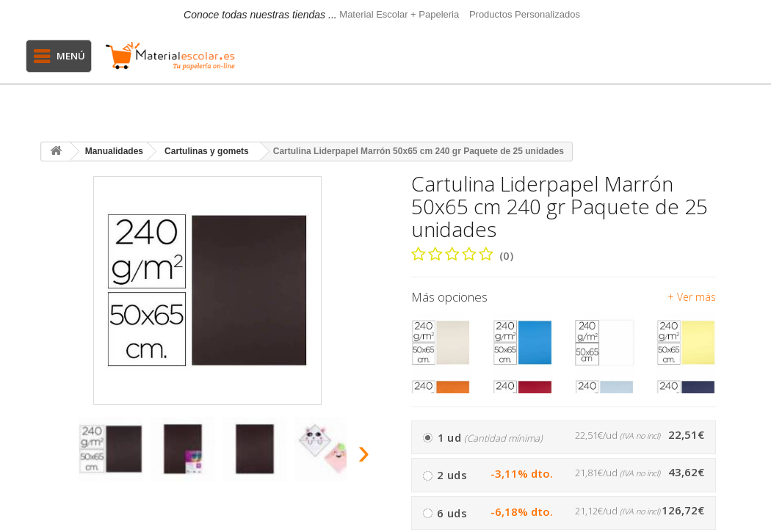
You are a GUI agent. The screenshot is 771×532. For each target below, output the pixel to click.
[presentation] (54, 456)
